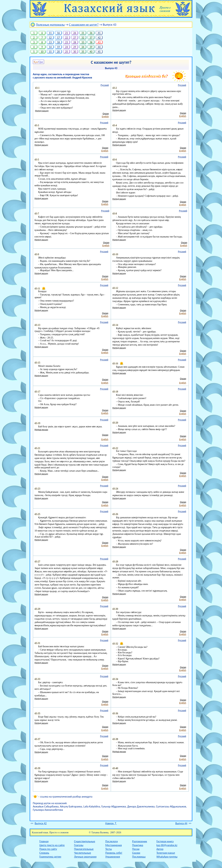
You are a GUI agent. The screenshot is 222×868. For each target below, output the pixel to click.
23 (67, 42)
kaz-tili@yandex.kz (167, 845)
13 (50, 42)
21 (67, 33)
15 (50, 52)
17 (58, 38)
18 (58, 42)
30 (75, 52)
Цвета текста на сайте (52, 845)
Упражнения (113, 857)
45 (99, 52)
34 (83, 47)
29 (75, 47)
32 (83, 38)
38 (91, 42)
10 (42, 52)
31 (83, 33)
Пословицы (139, 857)
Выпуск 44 (181, 823)
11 (50, 33)
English (105, 117)
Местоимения (114, 845)
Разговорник (140, 841)
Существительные (85, 841)
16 (58, 33)
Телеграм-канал (166, 853)
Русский (105, 85)
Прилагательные (84, 849)
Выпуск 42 (41, 823)
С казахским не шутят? (84, 25)
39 (91, 47)
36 (91, 33)
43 (99, 42)
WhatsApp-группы (167, 857)
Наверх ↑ (111, 823)
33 (83, 42)
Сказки (136, 853)
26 (75, 33)
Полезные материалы (50, 25)
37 (91, 38)
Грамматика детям (50, 857)
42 (99, 38)
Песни (136, 849)
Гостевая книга (165, 841)
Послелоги (112, 841)
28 (75, 42)
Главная (44, 841)
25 (67, 52)
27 (75, 38)
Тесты (109, 849)
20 (58, 52)
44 (99, 47)
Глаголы (79, 845)
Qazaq (106, 114)
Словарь (44, 853)
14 (50, 47)
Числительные (83, 853)
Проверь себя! (114, 853)
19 (58, 47)
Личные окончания (85, 857)
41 (99, 33)
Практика (138, 845)
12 (50, 38)
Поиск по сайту (48, 849)
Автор (160, 849)
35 (83, 52)
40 (91, 52)
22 (67, 38)
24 (67, 47)
